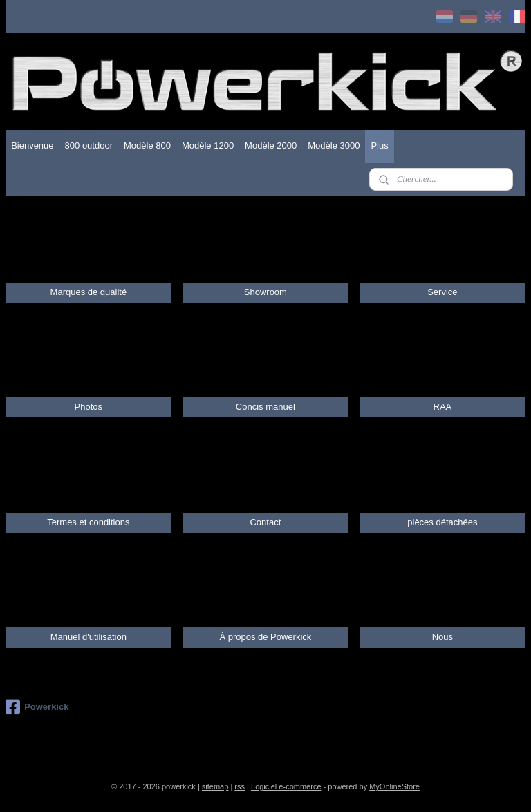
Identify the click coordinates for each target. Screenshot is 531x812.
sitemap (215, 786)
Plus (379, 145)
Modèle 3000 (334, 145)
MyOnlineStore (394, 786)
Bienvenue (32, 145)
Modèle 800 (147, 145)
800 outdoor (89, 145)
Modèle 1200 (208, 145)
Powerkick (37, 707)
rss (240, 786)
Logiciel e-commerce (286, 786)
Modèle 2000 (271, 145)
